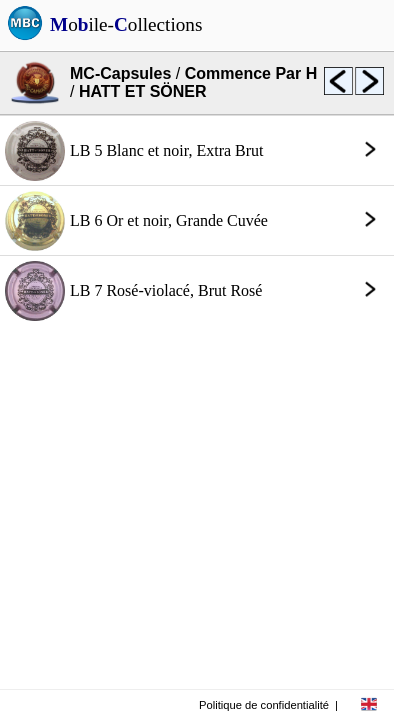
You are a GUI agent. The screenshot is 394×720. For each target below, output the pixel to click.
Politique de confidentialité (264, 705)
